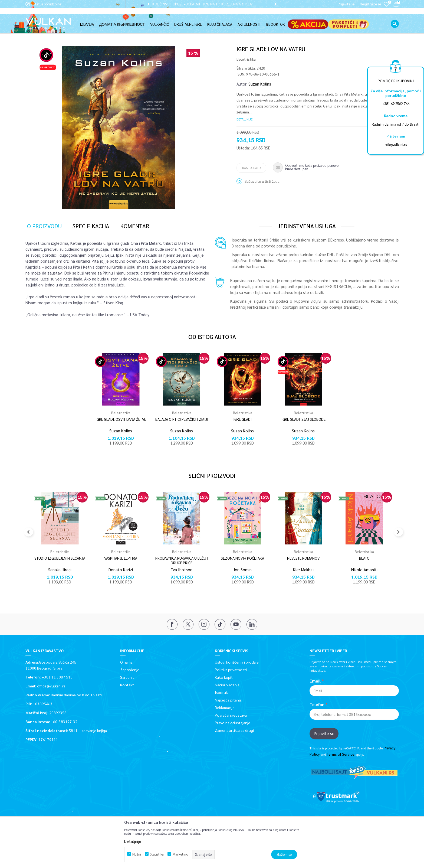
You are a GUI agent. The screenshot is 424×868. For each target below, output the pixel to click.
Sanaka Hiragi (60, 569)
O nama (126, 662)
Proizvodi (64, 30)
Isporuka (222, 692)
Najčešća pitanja (228, 700)
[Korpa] (396, 5)
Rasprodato (251, 167)
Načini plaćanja (227, 684)
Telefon (317, 704)
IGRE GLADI (242, 419)
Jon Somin (242, 569)
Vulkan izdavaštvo (39, 30)
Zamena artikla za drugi (234, 730)
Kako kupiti (224, 677)
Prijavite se (324, 733)
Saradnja (127, 677)
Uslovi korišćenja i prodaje (237, 662)
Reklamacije (225, 707)
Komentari (135, 226)
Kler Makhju (303, 569)
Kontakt (127, 684)
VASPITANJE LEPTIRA (121, 558)
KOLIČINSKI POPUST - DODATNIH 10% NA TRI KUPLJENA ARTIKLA (212, 4)
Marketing (180, 854)
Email (315, 681)
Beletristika (84, 30)
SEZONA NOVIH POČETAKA (242, 558)
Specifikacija (91, 226)
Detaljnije (244, 119)
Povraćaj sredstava (231, 715)
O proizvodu (44, 226)
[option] (212, 4)
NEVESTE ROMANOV (303, 558)
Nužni (137, 854)
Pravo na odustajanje (233, 722)
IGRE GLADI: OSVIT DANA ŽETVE (121, 419)
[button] (395, 18)
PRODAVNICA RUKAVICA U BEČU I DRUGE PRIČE (182, 560)
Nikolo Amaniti (364, 569)
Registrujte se (370, 4)
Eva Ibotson (182, 569)
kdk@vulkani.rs (396, 144)
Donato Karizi (121, 569)
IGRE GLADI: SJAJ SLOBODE (303, 419)
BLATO (364, 558)
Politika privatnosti (231, 669)
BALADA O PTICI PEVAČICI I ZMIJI (182, 419)
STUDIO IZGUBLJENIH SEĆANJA (60, 558)
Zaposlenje (130, 669)
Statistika (157, 854)
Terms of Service (341, 754)
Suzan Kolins (260, 84)
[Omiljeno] (386, 8)
